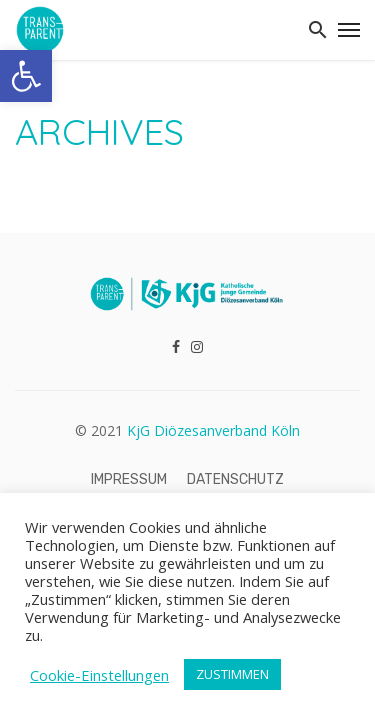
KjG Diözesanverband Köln (213, 430)
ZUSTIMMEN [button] (232, 674)
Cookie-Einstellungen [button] (99, 675)
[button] (26, 76)
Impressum (129, 479)
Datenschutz (235, 479)
